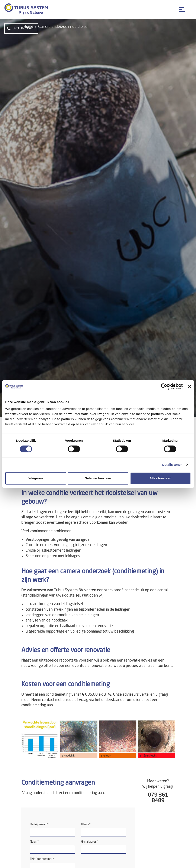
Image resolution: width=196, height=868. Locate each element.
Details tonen (172, 465)
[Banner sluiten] (189, 386)
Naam (34, 842)
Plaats (86, 825)
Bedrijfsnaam (39, 825)
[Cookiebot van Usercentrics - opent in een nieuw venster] (164, 386)
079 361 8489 (21, 29)
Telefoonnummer (42, 859)
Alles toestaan (160, 478)
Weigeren (36, 478)
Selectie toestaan (98, 478)
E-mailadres (90, 842)
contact (48, 700)
